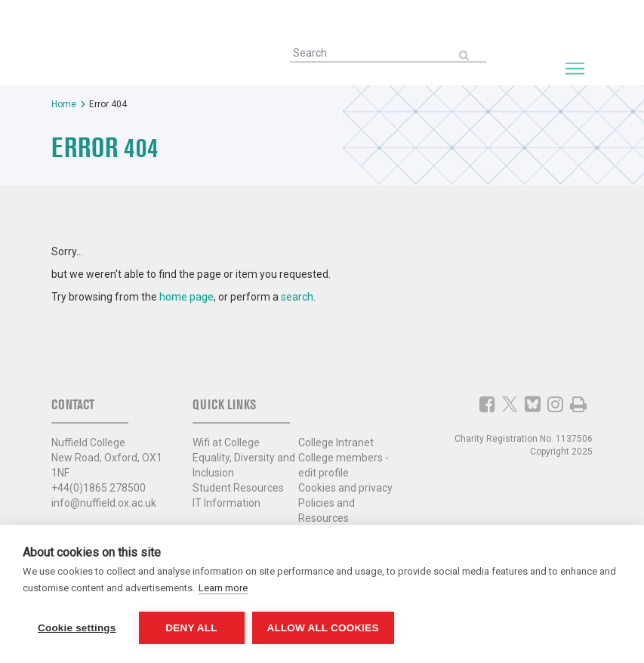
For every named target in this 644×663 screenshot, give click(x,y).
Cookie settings (77, 628)
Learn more (223, 588)
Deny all (191, 628)
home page (186, 297)
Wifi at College (226, 443)
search (297, 297)
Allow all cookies (323, 628)
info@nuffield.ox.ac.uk (104, 503)
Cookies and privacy (345, 488)
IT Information (226, 503)
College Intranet (336, 443)
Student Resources (238, 488)
